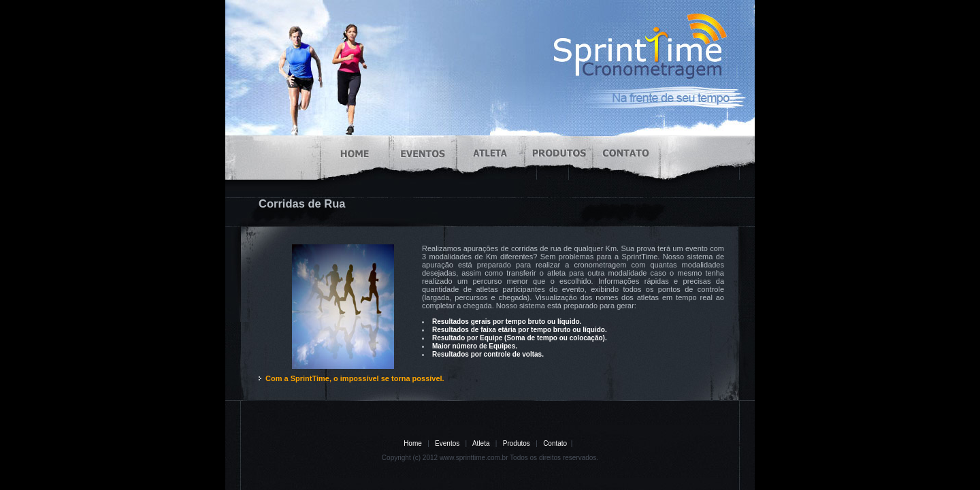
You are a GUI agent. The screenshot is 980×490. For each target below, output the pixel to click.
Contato (555, 443)
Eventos (447, 443)
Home (413, 443)
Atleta (481, 443)
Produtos (517, 443)
